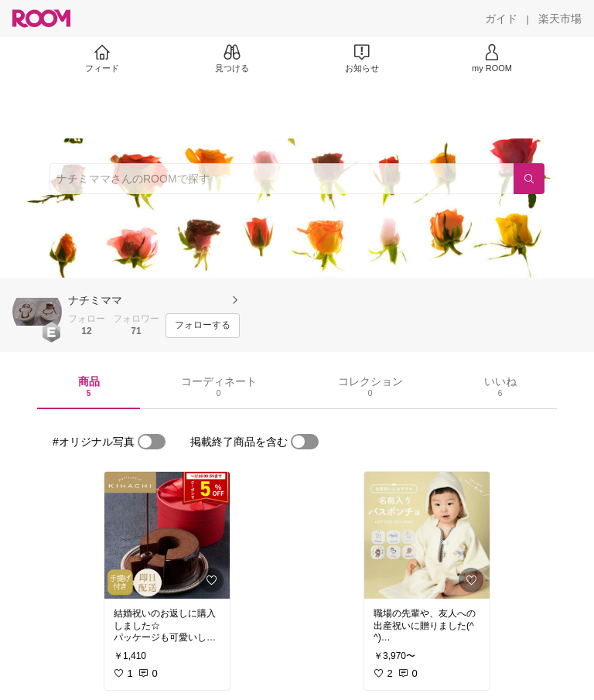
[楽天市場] (560, 19)
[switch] (152, 442)
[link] (167, 535)
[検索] (529, 179)
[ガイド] (501, 19)
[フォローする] (203, 326)
